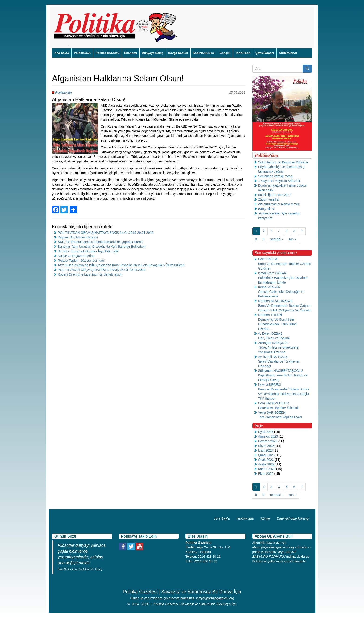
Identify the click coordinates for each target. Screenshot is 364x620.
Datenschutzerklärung (293, 518)
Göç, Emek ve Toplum (274, 338)
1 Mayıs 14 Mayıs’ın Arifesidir (279, 181)
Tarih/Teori (243, 53)
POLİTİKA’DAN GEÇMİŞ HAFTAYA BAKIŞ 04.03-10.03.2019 (102, 270)
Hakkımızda (245, 518)
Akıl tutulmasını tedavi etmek (279, 204)
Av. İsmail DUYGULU (273, 357)
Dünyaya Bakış (153, 53)
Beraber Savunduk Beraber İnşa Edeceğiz (88, 251)
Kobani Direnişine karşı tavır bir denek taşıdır (90, 274)
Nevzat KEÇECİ (270, 385)
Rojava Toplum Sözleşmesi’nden (81, 261)
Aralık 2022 (266, 464)
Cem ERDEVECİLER (273, 403)
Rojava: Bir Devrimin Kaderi (78, 237)
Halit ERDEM (268, 259)
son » (292, 239)
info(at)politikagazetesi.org (215, 598)
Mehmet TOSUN (270, 315)
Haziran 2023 (268, 441)
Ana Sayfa (62, 53)
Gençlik (225, 53)
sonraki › (276, 239)
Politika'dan (82, 53)
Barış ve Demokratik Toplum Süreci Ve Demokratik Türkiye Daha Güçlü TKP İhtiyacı (283, 394)
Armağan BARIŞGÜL (273, 343)
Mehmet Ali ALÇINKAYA (275, 301)
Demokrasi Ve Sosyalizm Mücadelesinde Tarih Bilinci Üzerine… (278, 324)
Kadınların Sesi (204, 53)
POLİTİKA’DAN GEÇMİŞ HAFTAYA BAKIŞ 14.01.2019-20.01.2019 (106, 233)
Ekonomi (131, 53)
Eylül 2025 (266, 432)
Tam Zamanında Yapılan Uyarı (280, 417)
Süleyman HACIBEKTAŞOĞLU (281, 371)
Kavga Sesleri (178, 53)
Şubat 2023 (266, 455)
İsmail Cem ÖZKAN (272, 273)
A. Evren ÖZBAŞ (270, 333)
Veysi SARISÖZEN (272, 412)
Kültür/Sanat (288, 53)
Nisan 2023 (266, 446)
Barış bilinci (266, 209)
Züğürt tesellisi (269, 199)
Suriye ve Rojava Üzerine (76, 256)
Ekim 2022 (266, 474)
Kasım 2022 (267, 469)
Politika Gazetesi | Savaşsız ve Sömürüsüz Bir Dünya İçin (195, 604)
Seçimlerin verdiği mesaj (276, 176)
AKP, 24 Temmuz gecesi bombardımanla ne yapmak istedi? (101, 242)
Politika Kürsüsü (107, 53)
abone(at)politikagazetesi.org (273, 547)
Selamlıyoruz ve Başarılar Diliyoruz (283, 162)
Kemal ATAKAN (269, 287)
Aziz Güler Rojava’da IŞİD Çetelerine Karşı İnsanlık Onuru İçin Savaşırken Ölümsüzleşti (121, 265)
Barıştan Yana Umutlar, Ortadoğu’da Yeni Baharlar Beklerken (102, 247)
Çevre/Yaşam (265, 53)
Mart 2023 (265, 450)
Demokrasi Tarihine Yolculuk (278, 408)
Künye (265, 518)
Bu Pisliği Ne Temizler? (275, 195)
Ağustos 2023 (268, 436)
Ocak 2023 (266, 460)
